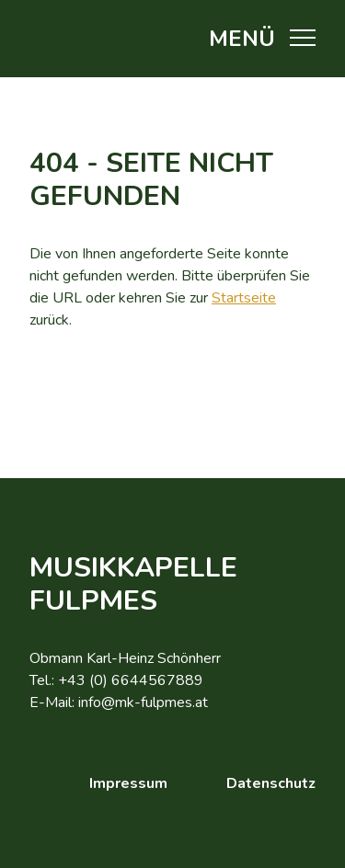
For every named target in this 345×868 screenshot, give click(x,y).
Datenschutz (271, 783)
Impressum (128, 783)
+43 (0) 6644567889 (131, 680)
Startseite (244, 298)
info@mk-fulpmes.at (143, 702)
